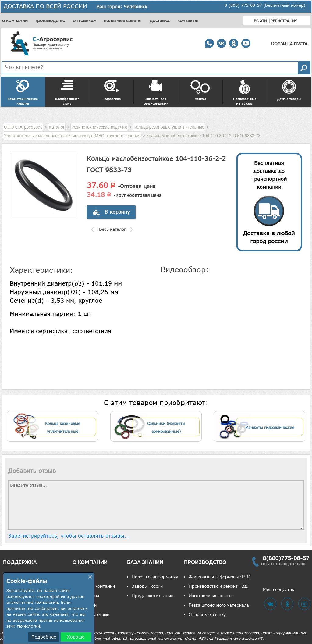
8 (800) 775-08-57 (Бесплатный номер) (265, 5)
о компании (15, 20)
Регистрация (284, 21)
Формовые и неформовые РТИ (220, 577)
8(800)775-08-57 (286, 558)
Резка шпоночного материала (219, 605)
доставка (160, 20)
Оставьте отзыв (93, 615)
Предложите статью (153, 596)
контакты (188, 20)
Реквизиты (88, 596)
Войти (260, 21)
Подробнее (44, 637)
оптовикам (85, 20)
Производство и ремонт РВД (218, 586)
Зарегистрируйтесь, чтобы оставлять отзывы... (69, 536)
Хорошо (76, 637)
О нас (83, 577)
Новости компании (96, 586)
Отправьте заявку (207, 615)
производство (50, 20)
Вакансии (87, 605)
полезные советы (122, 20)
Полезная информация (155, 577)
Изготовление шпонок (211, 596)
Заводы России (147, 586)
